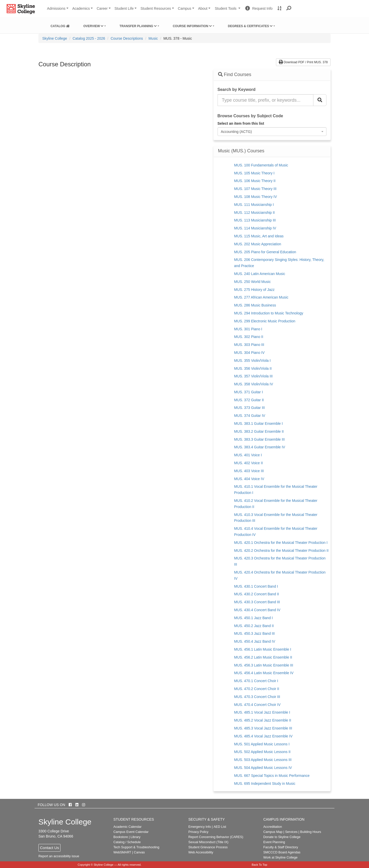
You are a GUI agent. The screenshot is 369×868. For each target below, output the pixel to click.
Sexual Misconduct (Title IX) (208, 842)
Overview (93, 26)
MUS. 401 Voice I (248, 455)
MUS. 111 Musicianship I (254, 205)
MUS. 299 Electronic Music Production (265, 321)
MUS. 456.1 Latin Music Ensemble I (263, 649)
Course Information (192, 26)
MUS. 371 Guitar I (249, 392)
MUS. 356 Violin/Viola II (253, 368)
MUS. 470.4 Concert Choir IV (257, 705)
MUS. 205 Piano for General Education (265, 252)
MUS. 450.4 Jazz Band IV (255, 641)
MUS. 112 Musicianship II (255, 213)
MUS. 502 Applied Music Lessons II (262, 752)
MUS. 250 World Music (253, 282)
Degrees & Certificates (250, 26)
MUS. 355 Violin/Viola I (253, 361)
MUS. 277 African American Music (261, 297)
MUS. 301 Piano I (248, 329)
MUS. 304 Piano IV (249, 353)
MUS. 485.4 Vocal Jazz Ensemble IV (263, 736)
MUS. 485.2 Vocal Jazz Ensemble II (263, 720)
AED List (220, 827)
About (203, 8)
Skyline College (55, 38)
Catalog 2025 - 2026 (89, 38)
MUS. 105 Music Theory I (254, 173)
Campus (184, 8)
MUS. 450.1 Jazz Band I (254, 618)
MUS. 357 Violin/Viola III (253, 376)
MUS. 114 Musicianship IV (255, 228)
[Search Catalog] (320, 100)
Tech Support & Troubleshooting (136, 847)
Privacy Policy (198, 832)
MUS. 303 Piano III (249, 345)
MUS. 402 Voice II (249, 463)
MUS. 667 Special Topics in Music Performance (272, 776)
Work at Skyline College (280, 858)
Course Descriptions (127, 38)
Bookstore (121, 837)
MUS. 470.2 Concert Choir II (257, 689)
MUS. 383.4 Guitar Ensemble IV (260, 447)
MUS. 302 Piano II (249, 337)
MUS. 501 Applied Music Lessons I (262, 744)
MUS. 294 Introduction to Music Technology (269, 313)
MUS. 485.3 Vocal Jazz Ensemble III (263, 728)
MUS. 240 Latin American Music (260, 274)
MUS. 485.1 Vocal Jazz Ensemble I (262, 712)
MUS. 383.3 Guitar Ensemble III (260, 439)
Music (153, 38)
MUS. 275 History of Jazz (254, 290)
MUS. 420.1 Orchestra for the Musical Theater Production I (281, 543)
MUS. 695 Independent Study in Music (265, 784)
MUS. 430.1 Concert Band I (256, 586)
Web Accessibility (201, 852)
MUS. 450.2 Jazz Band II (254, 626)
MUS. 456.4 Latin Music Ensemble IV (264, 673)
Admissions (56, 8)
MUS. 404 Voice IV (249, 479)
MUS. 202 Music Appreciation (258, 244)
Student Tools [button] (228, 10)
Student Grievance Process (208, 847)
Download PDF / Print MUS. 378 (303, 62)
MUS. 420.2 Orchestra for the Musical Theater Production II (281, 551)
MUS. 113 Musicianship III (255, 220)
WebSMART (122, 852)
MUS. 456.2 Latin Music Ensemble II (263, 657)
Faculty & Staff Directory (281, 847)
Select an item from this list (241, 123)
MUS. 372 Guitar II (249, 400)
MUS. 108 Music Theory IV (256, 197)
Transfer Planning (138, 26)
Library (135, 837)
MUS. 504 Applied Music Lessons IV (263, 768)
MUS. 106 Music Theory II (255, 181)
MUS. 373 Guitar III (250, 408)
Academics (81, 8)
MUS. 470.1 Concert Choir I (256, 681)
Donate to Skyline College (282, 837)
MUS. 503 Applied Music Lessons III (263, 760)
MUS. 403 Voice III (249, 471)
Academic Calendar (128, 827)
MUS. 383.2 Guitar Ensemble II (259, 431)
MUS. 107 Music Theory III (255, 189)
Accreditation (273, 827)
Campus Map (273, 832)
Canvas (139, 852)
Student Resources (156, 8)
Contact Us (49, 848)
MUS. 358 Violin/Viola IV (254, 384)
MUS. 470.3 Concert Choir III (257, 697)
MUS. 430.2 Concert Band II (257, 594)
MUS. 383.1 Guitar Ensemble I (259, 424)
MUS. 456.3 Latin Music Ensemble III (264, 665)
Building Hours (311, 832)
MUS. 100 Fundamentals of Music (261, 165)
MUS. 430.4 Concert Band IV (257, 610)
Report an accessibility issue (59, 856)
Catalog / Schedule (127, 842)
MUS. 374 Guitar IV (250, 416)
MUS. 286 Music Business (255, 305)
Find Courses (235, 75)
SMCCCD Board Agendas (282, 852)
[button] (289, 8)
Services (291, 832)
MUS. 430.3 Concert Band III (257, 602)
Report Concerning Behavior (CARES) (216, 837)
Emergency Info (200, 827)
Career (102, 8)
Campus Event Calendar (131, 832)
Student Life (124, 8)
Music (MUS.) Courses (241, 151)
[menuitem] (60, 25)
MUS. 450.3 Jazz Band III (255, 633)
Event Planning (274, 842)
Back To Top (259, 865)
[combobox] (272, 132)
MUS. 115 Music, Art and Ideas (259, 236)
